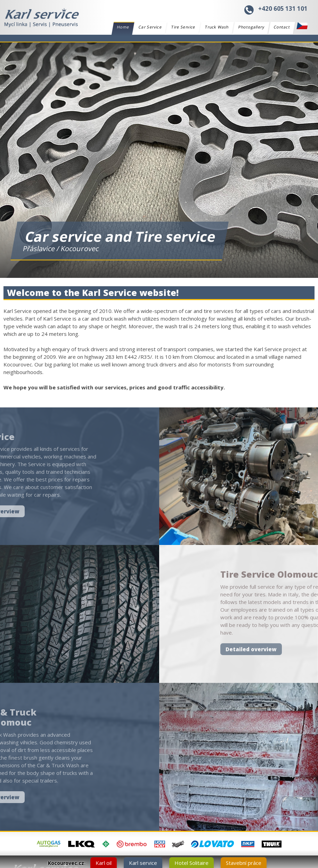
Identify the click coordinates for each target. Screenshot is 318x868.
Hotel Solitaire (191, 863)
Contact (282, 27)
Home (123, 28)
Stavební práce (244, 863)
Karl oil (104, 863)
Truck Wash (217, 27)
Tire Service (183, 27)
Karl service (143, 863)
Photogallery (251, 27)
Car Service (150, 27)
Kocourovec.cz (66, 863)
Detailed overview (269, 649)
